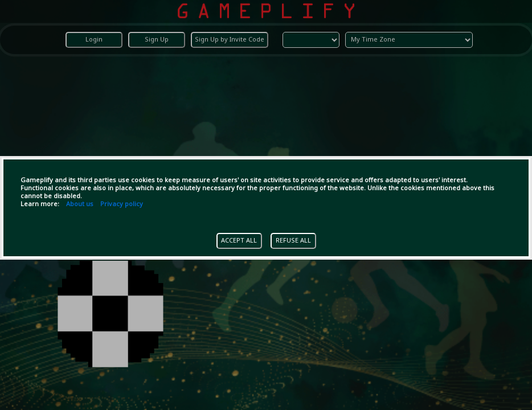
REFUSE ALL (293, 241)
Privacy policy (122, 204)
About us (80, 204)
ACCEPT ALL (239, 241)
